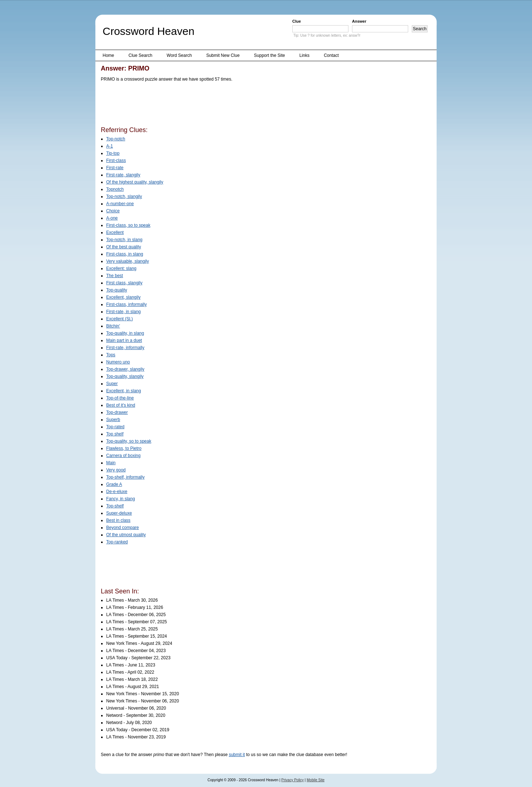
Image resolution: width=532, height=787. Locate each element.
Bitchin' (113, 326)
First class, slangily (124, 283)
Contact (331, 55)
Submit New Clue (223, 55)
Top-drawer (117, 412)
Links (305, 55)
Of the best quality (124, 247)
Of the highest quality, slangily (135, 182)
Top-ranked (117, 542)
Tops (111, 355)
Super (112, 384)
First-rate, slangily (123, 175)
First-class (116, 160)
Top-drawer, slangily (125, 369)
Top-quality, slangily (125, 376)
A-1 (110, 146)
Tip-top (113, 153)
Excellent (115, 232)
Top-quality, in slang (125, 333)
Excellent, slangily (123, 297)
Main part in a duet (124, 340)
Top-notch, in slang (124, 240)
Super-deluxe (119, 513)
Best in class (118, 520)
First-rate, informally (125, 348)
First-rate (115, 168)
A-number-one (120, 204)
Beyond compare (123, 528)
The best (115, 276)
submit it (237, 755)
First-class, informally (127, 304)
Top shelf (115, 434)
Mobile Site (315, 780)
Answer (359, 21)
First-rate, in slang (123, 312)
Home (108, 55)
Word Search (179, 55)
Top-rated (115, 427)
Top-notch (116, 139)
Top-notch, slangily (124, 196)
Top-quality (117, 290)
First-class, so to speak (128, 225)
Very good (116, 470)
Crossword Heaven (148, 31)
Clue (297, 21)
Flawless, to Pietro (124, 448)
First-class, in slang (125, 254)
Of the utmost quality (126, 535)
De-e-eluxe (117, 492)
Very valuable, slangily (128, 261)
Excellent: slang (121, 268)
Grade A (114, 484)
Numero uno (118, 362)
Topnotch (115, 189)
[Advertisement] (232, 105)
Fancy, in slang (121, 499)
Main (111, 463)
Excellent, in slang (124, 391)
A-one (112, 218)
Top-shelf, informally (125, 477)
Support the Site (270, 55)
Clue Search (140, 55)
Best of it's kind (121, 405)
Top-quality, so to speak (129, 441)
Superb (113, 420)
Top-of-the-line (120, 398)
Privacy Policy (293, 780)
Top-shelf (115, 506)
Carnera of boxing (123, 456)
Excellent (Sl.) (120, 319)
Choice (113, 211)
